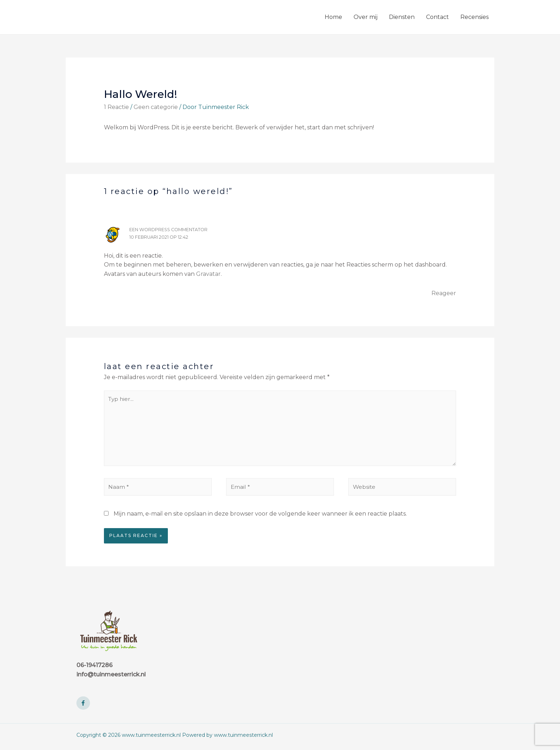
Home (333, 17)
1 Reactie (116, 107)
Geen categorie (156, 107)
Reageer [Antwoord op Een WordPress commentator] (444, 293)
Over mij (366, 17)
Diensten (402, 17)
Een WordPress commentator (170, 229)
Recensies (474, 17)
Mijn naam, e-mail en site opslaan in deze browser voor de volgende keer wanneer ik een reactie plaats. (260, 516)
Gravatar (208, 274)
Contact (437, 17)
